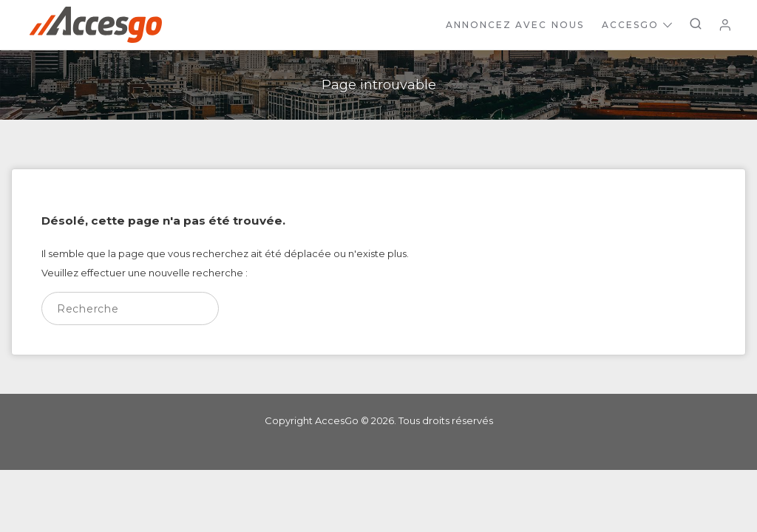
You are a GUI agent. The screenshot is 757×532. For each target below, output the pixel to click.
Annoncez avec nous (515, 25)
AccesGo (637, 25)
